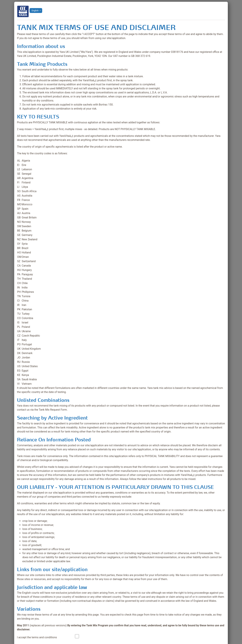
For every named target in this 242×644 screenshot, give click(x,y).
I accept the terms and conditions (37, 637)
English (35, 11)
